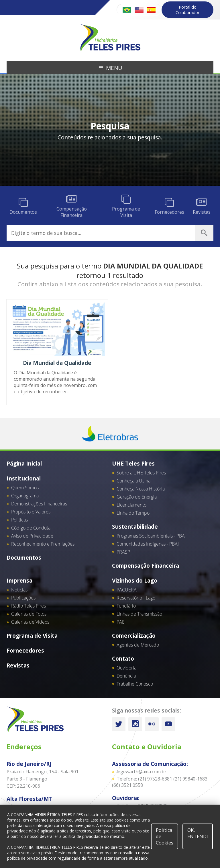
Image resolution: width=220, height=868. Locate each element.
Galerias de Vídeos (30, 622)
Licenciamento (131, 505)
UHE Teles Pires (133, 463)
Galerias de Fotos (29, 614)
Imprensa (19, 580)
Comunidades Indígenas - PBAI (148, 544)
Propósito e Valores (31, 512)
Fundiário (126, 606)
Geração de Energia (137, 497)
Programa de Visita (32, 636)
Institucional (24, 478)
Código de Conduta (31, 528)
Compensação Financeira (146, 566)
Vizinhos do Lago (135, 580)
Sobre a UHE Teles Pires (141, 473)
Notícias (19, 590)
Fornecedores (25, 650)
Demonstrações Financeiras (39, 504)
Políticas (19, 520)
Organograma (25, 496)
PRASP (123, 552)
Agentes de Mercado (138, 645)
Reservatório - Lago (136, 598)
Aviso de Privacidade (32, 536)
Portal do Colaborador (187, 10)
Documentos (24, 557)
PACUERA (127, 590)
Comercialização (134, 636)
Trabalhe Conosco (135, 684)
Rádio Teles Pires (29, 606)
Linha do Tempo (133, 513)
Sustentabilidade (135, 527)
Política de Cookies (165, 836)
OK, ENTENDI (198, 833)
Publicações (23, 598)
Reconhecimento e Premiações (43, 544)
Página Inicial (24, 463)
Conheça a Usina (133, 481)
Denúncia (126, 676)
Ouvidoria (126, 668)
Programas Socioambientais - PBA (151, 536)
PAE (121, 622)
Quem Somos (25, 488)
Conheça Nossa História (141, 489)
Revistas (18, 665)
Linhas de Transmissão (139, 614)
